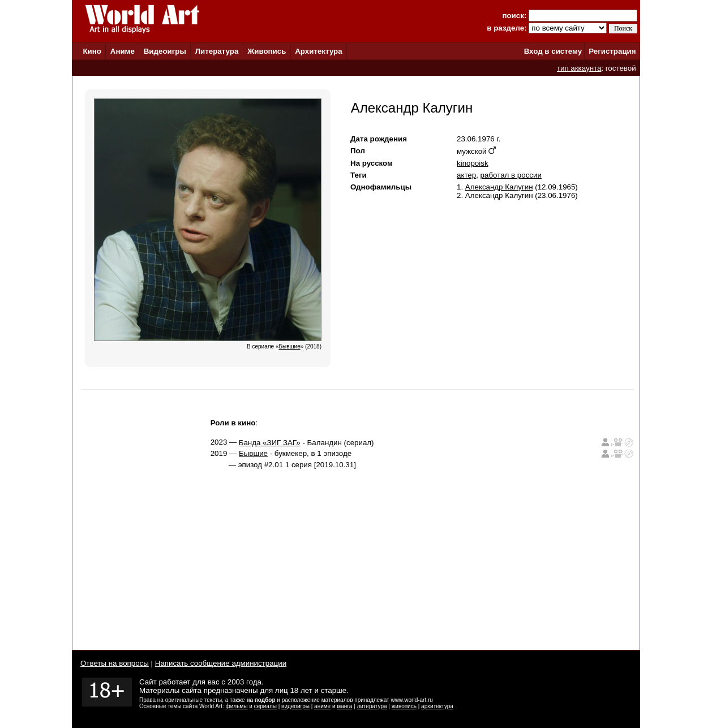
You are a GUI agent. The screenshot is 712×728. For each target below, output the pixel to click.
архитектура (437, 706)
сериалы (265, 706)
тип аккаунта (579, 68)
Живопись (267, 51)
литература (372, 706)
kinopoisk (473, 163)
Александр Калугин (499, 187)
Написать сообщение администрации (221, 663)
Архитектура (318, 51)
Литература (217, 51)
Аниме (123, 51)
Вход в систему (553, 51)
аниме (322, 706)
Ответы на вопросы (115, 663)
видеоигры (295, 706)
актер (466, 175)
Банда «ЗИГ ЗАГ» (270, 443)
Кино (92, 51)
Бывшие (253, 453)
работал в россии (511, 175)
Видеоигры (165, 51)
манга (344, 706)
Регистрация (612, 51)
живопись (404, 706)
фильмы (237, 706)
